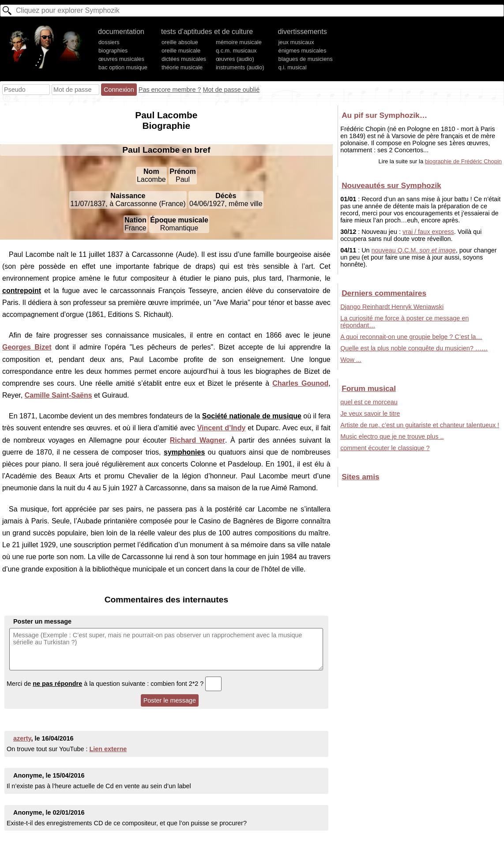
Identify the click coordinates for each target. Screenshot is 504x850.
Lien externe (108, 749)
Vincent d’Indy (222, 428)
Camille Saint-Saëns (58, 395)
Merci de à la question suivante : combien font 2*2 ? (114, 684)
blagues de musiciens (306, 59)
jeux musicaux (296, 42)
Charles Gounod (300, 383)
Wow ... (351, 360)
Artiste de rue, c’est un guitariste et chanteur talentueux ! (420, 425)
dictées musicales (184, 59)
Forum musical (369, 388)
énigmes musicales (303, 51)
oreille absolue (180, 42)
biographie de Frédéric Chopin (463, 161)
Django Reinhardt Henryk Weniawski (392, 307)
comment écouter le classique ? (385, 448)
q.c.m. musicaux (236, 51)
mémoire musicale (239, 42)
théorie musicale (182, 67)
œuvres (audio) (235, 59)
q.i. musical (293, 67)
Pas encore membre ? (170, 90)
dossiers (109, 42)
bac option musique (123, 67)
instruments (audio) (240, 67)
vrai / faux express (428, 232)
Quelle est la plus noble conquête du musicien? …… (414, 348)
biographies (113, 51)
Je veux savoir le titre (370, 414)
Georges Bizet (27, 347)
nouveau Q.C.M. (414, 250)
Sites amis (360, 477)
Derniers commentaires (384, 293)
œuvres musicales (121, 59)
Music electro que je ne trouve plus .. (392, 436)
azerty (22, 738)
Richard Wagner (197, 440)
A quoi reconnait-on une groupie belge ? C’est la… (411, 337)
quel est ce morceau (369, 402)
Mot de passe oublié (231, 90)
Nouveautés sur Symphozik (391, 185)
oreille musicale (181, 51)
